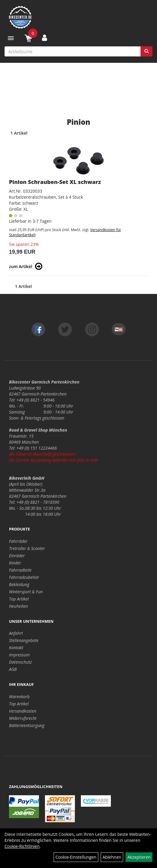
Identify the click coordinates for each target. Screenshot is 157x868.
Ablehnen (112, 857)
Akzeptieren (139, 857)
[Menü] (11, 38)
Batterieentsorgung (27, 725)
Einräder (17, 556)
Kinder (15, 563)
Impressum (19, 655)
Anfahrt (16, 633)
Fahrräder (18, 541)
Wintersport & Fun (26, 592)
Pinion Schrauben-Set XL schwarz (55, 182)
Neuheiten (18, 606)
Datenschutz (20, 662)
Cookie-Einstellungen (76, 857)
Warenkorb (19, 697)
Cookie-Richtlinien (22, 846)
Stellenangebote (24, 640)
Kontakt (16, 648)
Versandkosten (23, 711)
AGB (13, 669)
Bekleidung (19, 584)
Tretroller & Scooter (27, 548)
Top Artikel (19, 599)
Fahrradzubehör (24, 577)
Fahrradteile (20, 570)
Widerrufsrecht (23, 718)
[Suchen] (147, 51)
